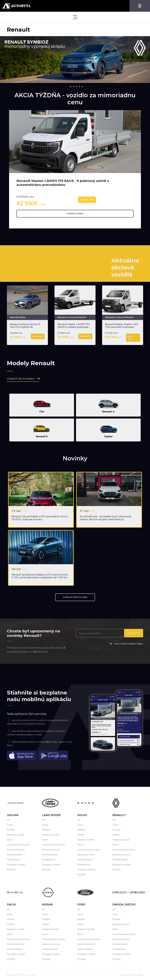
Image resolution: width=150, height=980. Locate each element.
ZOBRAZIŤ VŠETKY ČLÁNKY (75, 597)
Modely (11, 830)
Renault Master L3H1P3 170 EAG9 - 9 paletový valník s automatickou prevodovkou (63, 183)
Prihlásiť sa (134, 633)
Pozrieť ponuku (75, 214)
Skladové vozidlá (15, 835)
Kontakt (11, 869)
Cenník (81, 835)
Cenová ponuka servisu (18, 845)
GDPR (131, 975)
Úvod (10, 825)
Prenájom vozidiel (16, 864)
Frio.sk (33, 975)
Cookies (139, 975)
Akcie (10, 840)
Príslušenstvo (14, 859)
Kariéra (123, 975)
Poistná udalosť (15, 854)
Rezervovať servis (16, 849)
